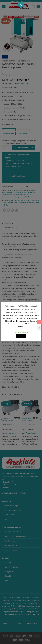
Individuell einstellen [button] (21, 332)
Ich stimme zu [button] (21, 336)
